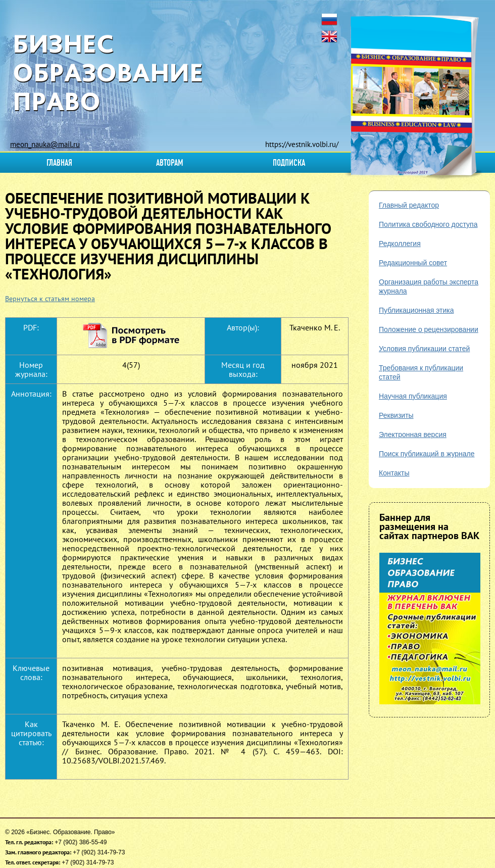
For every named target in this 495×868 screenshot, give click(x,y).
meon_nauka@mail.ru (45, 144)
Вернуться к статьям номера (50, 299)
